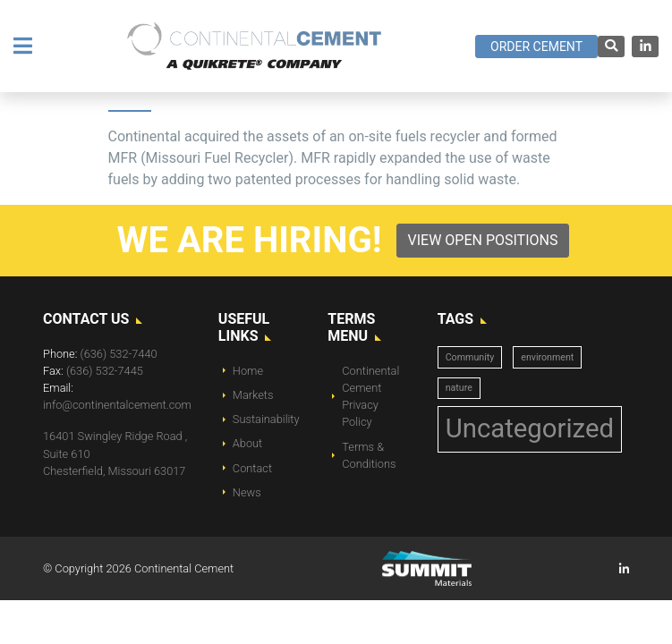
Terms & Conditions (369, 455)
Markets (253, 395)
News (247, 492)
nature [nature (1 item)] (459, 388)
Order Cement (536, 47)
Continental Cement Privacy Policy (370, 397)
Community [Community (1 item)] (470, 357)
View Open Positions (483, 240)
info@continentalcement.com (117, 405)
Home (248, 371)
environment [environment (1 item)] (547, 357)
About (247, 443)
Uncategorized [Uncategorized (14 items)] (530, 428)
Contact (252, 468)
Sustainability (266, 419)
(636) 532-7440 (119, 354)
